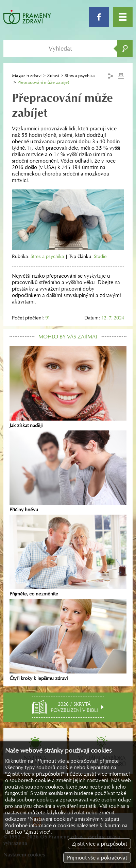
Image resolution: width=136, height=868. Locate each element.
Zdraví (53, 76)
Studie (100, 256)
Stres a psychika (47, 256)
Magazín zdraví (27, 76)
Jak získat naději (68, 387)
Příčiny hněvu (68, 472)
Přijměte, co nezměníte (68, 556)
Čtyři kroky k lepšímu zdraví (68, 640)
